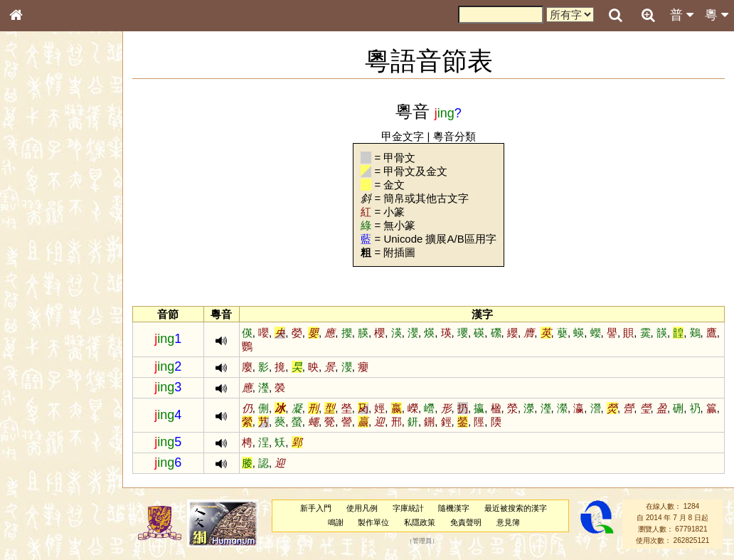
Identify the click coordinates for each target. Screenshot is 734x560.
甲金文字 (403, 136)
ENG (63, 157)
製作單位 (373, 522)
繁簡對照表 (39, 487)
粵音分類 (454, 136)
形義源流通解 (43, 245)
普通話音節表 (43, 395)
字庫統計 (408, 508)
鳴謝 (336, 522)
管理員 (422, 541)
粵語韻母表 (39, 311)
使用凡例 (362, 508)
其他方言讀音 (43, 408)
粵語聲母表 (39, 297)
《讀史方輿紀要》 (52, 460)
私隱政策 (420, 522)
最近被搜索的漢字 (516, 508)
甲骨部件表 (39, 218)
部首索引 (35, 191)
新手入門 (316, 508)
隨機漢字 (454, 508)
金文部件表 (39, 232)
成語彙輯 (35, 474)
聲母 (28, 381)
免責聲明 (466, 522)
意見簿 (508, 522)
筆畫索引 (35, 204)
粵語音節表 (39, 283)
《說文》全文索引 (52, 447)
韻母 (48, 381)
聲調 (68, 381)
